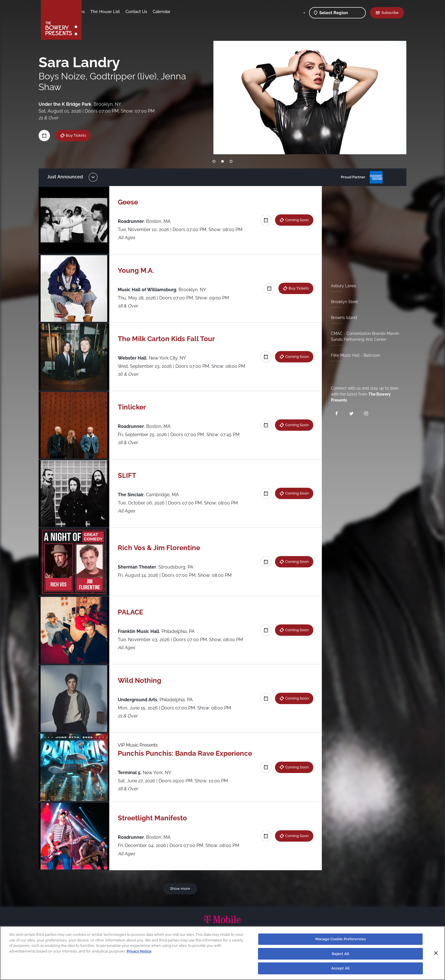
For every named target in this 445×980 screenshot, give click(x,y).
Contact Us (181, 12)
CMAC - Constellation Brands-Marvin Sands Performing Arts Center (363, 336)
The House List (150, 12)
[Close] (436, 953)
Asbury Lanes (341, 286)
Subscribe (390, 12)
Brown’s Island (342, 318)
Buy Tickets (296, 288)
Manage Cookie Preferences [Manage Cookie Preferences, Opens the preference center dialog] (340, 939)
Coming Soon (295, 220)
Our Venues (118, 12)
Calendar (206, 12)
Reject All (340, 954)
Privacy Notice (139, 951)
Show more (181, 888)
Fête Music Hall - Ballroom (353, 355)
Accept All (340, 968)
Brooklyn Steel (342, 302)
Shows (94, 12)
